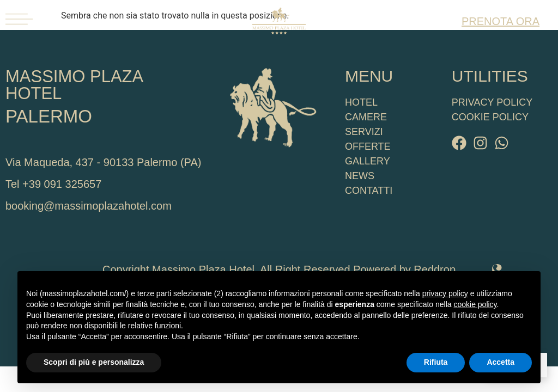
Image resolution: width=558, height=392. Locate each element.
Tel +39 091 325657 (53, 184)
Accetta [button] (501, 362)
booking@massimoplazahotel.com (89, 206)
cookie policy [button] (475, 304)
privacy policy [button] (445, 293)
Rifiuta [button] (436, 362)
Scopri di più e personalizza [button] (94, 362)
